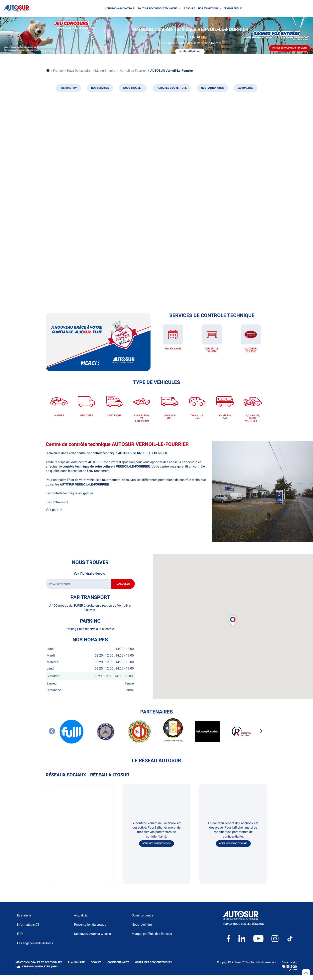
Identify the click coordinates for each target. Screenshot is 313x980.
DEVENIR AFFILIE (233, 8)
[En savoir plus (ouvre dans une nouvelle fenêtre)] (98, 342)
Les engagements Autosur (35, 948)
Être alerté (24, 920)
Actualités (81, 920)
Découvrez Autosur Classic (92, 939)
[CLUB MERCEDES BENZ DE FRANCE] (106, 737)
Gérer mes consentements (157, 848)
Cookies (96, 967)
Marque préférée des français (152, 939)
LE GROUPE (189, 8)
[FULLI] (72, 736)
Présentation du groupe (90, 929)
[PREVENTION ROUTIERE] (241, 737)
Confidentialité (118, 967)
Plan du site (76, 967)
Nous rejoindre (142, 929)
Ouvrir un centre (143, 920)
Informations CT (28, 929)
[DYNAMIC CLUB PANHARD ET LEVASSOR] (140, 736)
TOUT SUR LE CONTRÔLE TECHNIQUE (157, 8)
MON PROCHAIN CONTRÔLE (119, 8)
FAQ (20, 939)
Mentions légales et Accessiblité (39, 967)
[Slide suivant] (261, 736)
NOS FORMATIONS (208, 8)
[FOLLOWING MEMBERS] (207, 736)
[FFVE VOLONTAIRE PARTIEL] (173, 736)
